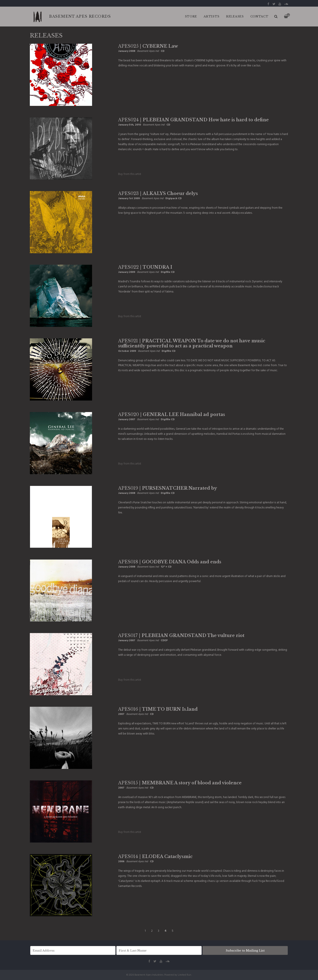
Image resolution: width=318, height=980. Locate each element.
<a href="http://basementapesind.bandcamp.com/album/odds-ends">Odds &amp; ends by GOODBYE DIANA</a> (140, 593)
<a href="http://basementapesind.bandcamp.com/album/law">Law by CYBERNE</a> (140, 77)
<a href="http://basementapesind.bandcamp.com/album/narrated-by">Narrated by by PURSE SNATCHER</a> (203, 524)
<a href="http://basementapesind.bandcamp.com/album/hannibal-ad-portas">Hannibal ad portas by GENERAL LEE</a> (140, 451)
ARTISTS (212, 16)
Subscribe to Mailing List (245, 951)
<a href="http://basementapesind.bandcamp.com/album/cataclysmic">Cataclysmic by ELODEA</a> (140, 898)
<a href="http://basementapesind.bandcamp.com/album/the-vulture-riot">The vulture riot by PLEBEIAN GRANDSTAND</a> (140, 667)
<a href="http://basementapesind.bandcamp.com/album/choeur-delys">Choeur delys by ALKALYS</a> (140, 225)
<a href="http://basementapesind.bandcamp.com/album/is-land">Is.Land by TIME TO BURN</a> (140, 745)
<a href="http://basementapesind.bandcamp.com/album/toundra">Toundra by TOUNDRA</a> (140, 303)
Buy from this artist (130, 174)
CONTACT (259, 16)
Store (191, 16)
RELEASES (235, 16)
